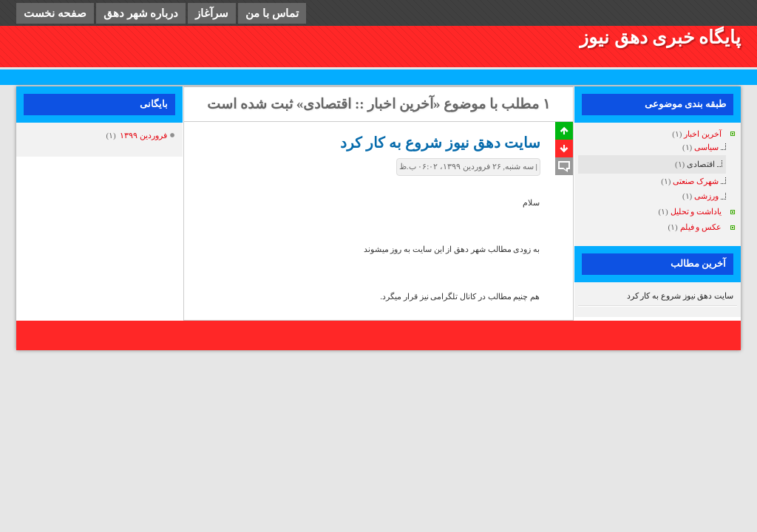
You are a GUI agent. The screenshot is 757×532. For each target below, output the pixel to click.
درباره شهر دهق (141, 13)
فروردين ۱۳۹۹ (143, 135)
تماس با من (272, 13)
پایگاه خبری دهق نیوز (660, 37)
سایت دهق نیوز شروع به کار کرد (680, 296)
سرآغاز (212, 13)
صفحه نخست (55, 13)
